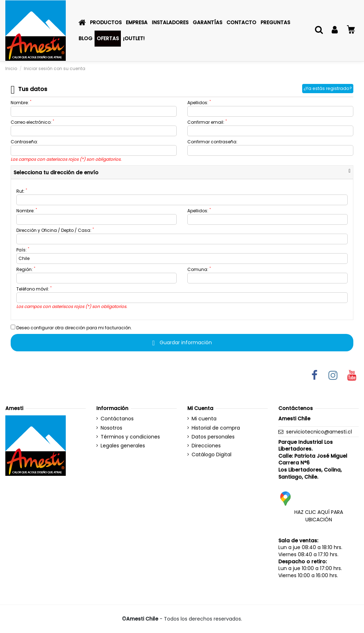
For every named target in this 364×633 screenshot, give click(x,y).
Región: (26, 269)
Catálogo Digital (212, 455)
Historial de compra (216, 428)
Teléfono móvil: (34, 289)
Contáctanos (117, 419)
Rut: (22, 191)
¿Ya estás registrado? (328, 88)
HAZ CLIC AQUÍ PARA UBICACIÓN (319, 516)
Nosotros (111, 428)
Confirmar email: (207, 122)
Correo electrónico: (32, 122)
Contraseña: (24, 142)
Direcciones (206, 446)
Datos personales (213, 437)
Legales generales (123, 446)
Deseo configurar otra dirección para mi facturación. (71, 328)
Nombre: (21, 103)
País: (23, 250)
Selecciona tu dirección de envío (56, 172)
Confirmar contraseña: (212, 142)
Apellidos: (199, 103)
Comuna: (199, 269)
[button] (106, 23)
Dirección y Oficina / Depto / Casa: (55, 230)
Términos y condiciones (130, 437)
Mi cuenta (204, 419)
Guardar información (182, 342)
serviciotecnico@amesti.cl (319, 432)
